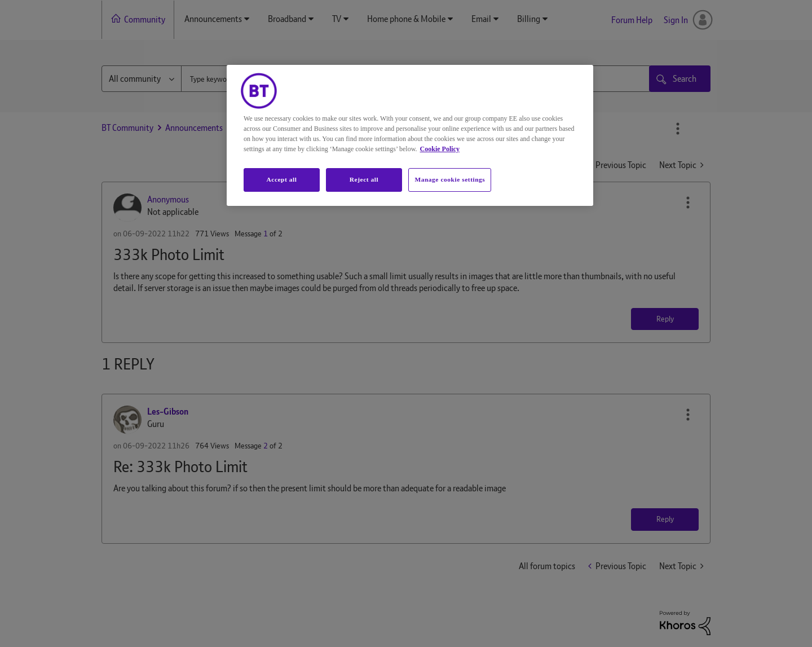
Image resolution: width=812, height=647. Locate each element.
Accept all (281, 179)
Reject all (364, 179)
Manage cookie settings (450, 179)
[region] (410, 135)
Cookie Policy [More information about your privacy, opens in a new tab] (440, 149)
